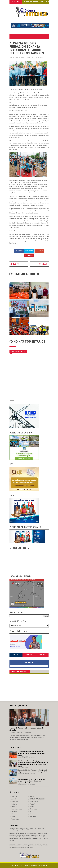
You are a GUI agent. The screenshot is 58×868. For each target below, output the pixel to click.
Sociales (33, 816)
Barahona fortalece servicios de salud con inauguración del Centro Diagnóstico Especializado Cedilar (31, 781)
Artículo (32, 797)
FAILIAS (33, 804)
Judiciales (33, 809)
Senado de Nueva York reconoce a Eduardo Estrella (27, 729)
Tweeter (29, 251)
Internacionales (17, 809)
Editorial (14, 804)
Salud (13, 816)
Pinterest (29, 255)
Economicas (34, 801)
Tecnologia (15, 819)
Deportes (15, 801)
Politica (32, 814)
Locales (14, 811)
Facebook (19, 251)
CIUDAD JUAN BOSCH (38, 799)
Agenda (14, 797)
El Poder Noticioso (29, 865)
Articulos (14, 799)
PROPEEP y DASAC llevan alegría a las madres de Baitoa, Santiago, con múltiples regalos (31, 753)
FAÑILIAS (33, 806)
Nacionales (15, 814)
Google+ (39, 251)
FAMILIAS (15, 806)
